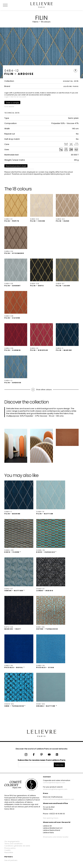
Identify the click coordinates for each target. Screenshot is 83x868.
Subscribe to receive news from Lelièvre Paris (42, 760)
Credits (7, 850)
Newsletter (9, 852)
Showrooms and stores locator (56, 837)
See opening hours (51, 818)
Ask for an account (18, 97)
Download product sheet (16, 166)
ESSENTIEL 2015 (71, 81)
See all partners (11, 860)
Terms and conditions (13, 844)
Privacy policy (10, 848)
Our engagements (12, 841)
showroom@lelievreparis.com (55, 789)
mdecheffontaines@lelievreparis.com (59, 799)
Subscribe (59, 765)
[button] (16, 208)
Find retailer (9, 107)
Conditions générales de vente (17, 846)
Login (7, 97)
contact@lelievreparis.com (54, 783)
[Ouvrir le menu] (9, 5)
